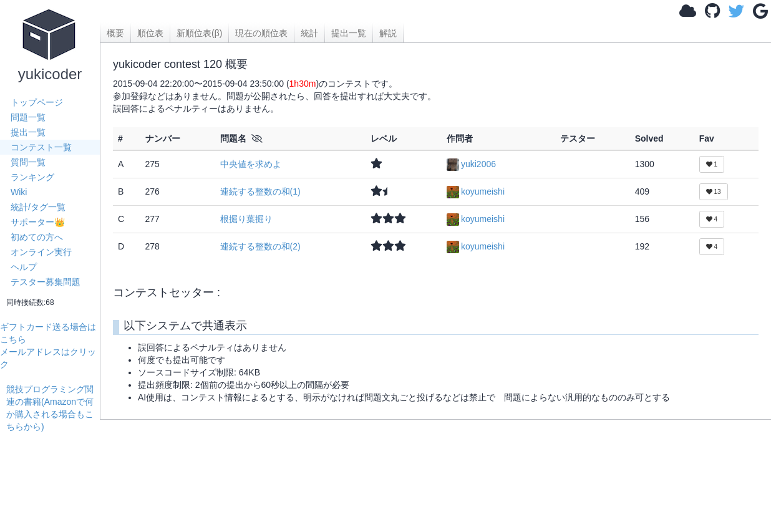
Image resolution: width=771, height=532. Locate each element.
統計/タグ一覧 (38, 207)
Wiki (19, 192)
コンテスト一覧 (41, 147)
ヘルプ (24, 267)
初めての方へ (37, 237)
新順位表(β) (199, 33)
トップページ (37, 102)
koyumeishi (476, 191)
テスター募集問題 (46, 282)
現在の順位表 (261, 33)
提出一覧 (28, 132)
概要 (115, 33)
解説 (388, 33)
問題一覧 (28, 117)
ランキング (32, 177)
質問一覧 (28, 162)
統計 (309, 33)
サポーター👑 (38, 222)
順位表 (150, 33)
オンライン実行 (41, 252)
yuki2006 (471, 164)
